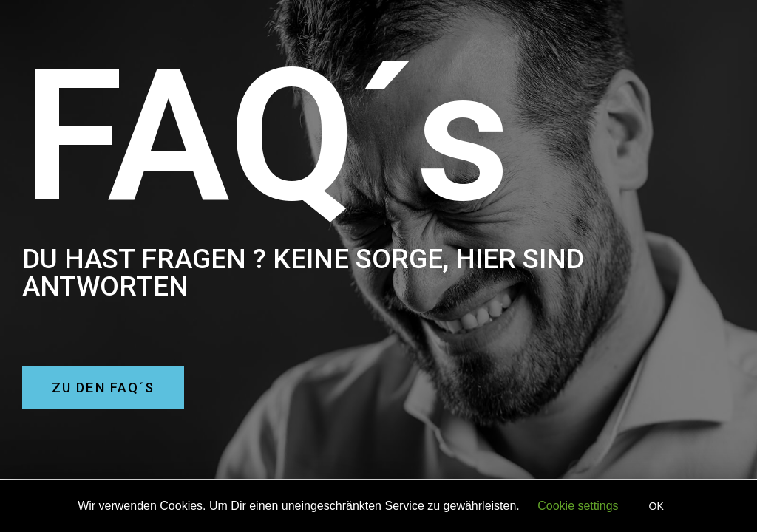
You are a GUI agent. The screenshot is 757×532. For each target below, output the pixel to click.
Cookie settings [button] (578, 506)
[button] (103, 388)
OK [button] (656, 506)
